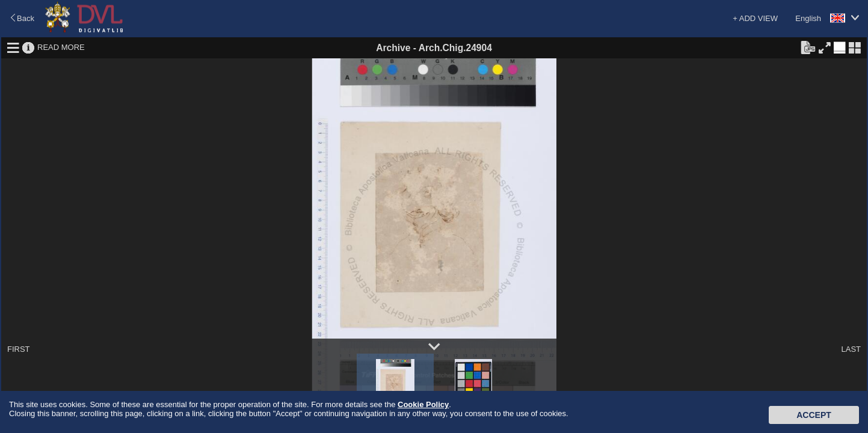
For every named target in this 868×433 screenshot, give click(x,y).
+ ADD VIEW (755, 18)
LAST (851, 349)
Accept (814, 415)
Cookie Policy (423, 404)
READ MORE (61, 47)
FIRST (19, 349)
